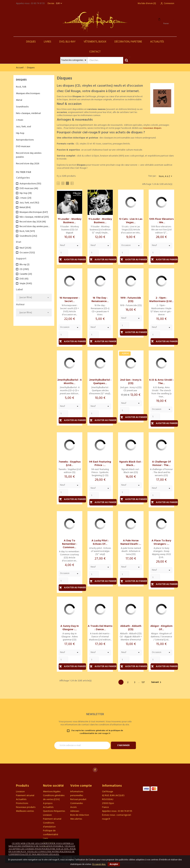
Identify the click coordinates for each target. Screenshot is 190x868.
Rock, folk (21, 87)
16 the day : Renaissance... (100, 300)
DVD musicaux (23, 147)
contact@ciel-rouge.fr (117, 817)
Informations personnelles (77, 794)
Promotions (22, 803)
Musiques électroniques (28, 94)
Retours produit (78, 799)
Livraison (20, 792)
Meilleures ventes (25, 811)
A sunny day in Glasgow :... (70, 628)
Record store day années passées (29, 155)
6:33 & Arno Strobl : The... (161, 382)
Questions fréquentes (54, 811)
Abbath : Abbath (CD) (131, 628)
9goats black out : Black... (131, 464)
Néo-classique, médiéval (28, 113)
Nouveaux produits (26, 807)
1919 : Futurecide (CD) (131, 300)
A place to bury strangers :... (161, 542)
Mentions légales (52, 792)
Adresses (75, 811)
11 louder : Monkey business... (70, 221)
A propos (48, 803)
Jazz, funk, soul (23, 127)
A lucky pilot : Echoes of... (100, 542)
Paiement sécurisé (25, 796)
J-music (20, 120)
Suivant (157, 682)
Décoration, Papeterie (128, 42)
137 (143, 682)
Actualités (157, 42)
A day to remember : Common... (70, 544)
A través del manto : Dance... (100, 628)
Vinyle (26, 284)
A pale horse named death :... (131, 542)
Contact (95, 52)
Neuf (25, 248)
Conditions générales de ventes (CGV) (54, 798)
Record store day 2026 (28, 164)
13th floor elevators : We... (161, 221)
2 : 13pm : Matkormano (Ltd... (161, 300)
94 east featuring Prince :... (100, 464)
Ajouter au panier (72, 260)
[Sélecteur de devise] (59, 3)
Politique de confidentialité (51, 833)
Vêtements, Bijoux (95, 42)
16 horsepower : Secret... (69, 300)
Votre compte (81, 786)
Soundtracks (22, 107)
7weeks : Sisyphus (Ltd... (70, 464)
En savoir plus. (99, 864)
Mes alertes (76, 819)
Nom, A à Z (166, 176)
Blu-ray (24, 265)
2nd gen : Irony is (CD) (131, 382)
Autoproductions (25, 140)
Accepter (114, 864)
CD (24, 269)
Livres (48, 42)
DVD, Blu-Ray (67, 42)
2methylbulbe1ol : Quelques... (100, 382)
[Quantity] (63, 253)
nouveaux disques (152, 128)
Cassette (26, 274)
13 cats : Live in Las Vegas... (131, 221)
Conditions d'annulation (49, 825)
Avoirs (73, 807)
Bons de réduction (80, 815)
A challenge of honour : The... (161, 464)
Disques (31, 42)
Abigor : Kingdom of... (161, 628)
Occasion (27, 253)
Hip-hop (20, 133)
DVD (24, 279)
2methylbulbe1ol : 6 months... (69, 382)
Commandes (77, 803)
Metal (19, 100)
